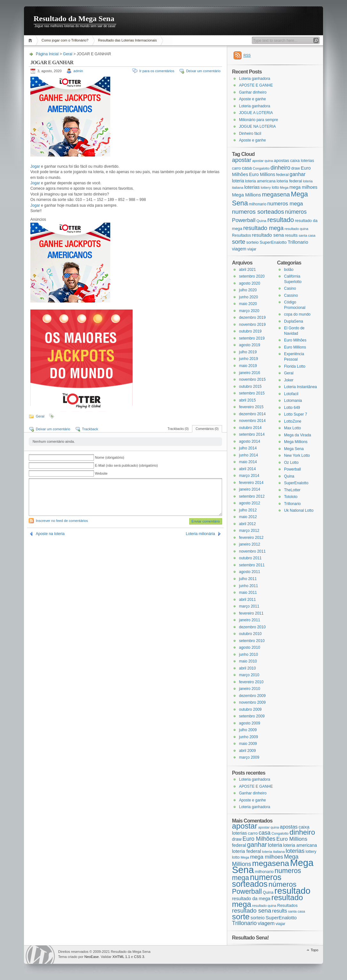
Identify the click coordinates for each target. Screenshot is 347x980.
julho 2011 (248, 579)
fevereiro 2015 (251, 407)
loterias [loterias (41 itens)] (252, 187)
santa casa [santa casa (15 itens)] (307, 235)
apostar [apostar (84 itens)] (242, 160)
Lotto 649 (292, 408)
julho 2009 (248, 730)
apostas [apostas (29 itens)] (281, 161)
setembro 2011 (252, 565)
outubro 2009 (250, 709)
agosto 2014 (250, 441)
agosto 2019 (250, 345)
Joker (289, 380)
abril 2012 (247, 524)
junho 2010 (248, 655)
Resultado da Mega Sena (74, 19)
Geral (68, 54)
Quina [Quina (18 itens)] (262, 221)
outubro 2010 (250, 634)
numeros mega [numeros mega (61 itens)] (285, 204)
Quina (289, 476)
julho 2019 (248, 352)
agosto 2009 (250, 723)
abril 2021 (247, 270)
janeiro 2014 (250, 489)
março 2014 (249, 476)
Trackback (90, 429)
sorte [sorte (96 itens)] (239, 242)
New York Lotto (297, 456)
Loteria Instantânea (301, 387)
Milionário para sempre (258, 120)
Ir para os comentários (157, 71)
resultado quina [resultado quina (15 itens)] (297, 229)
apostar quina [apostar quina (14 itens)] (262, 161)
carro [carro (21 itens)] (236, 168)
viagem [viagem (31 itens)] (239, 249)
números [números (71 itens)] (296, 212)
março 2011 (249, 606)
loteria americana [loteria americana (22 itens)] (260, 181)
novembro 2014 (252, 421)
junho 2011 (248, 586)
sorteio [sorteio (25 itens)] (253, 242)
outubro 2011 (250, 558)
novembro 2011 (252, 551)
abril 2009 (247, 751)
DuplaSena (293, 321)
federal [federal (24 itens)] (282, 175)
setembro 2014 (252, 434)
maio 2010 (248, 661)
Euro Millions (295, 347)
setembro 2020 (252, 276)
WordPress (40, 955)
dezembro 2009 (252, 696)
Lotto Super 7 (296, 414)
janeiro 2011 (250, 620)
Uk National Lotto (299, 510)
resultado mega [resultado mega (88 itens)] (263, 228)
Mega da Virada (298, 435)
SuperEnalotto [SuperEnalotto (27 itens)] (273, 242)
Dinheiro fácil (250, 134)
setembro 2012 (252, 496)
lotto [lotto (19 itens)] (275, 188)
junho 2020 (248, 297)
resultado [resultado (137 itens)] (281, 220)
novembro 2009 (252, 702)
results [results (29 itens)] (291, 235)
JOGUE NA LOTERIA (257, 126)
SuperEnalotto (296, 483)
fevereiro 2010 (251, 682)
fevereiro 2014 (251, 483)
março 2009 (249, 757)
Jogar (35, 166)
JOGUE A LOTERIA (256, 113)
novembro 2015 (252, 379)
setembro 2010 (252, 641)
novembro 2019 (252, 325)
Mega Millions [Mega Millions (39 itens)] (247, 195)
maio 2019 (248, 366)
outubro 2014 (250, 428)
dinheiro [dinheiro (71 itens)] (280, 168)
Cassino (291, 295)
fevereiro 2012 (251, 538)
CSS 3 (139, 957)
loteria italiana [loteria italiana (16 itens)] (273, 852)
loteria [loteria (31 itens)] (238, 181)
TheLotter (292, 490)
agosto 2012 (250, 503)
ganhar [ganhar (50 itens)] (297, 174)
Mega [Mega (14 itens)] (284, 188)
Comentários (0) (207, 429)
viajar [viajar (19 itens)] (252, 249)
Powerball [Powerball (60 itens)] (244, 220)
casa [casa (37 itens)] (247, 168)
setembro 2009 (252, 716)
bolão (289, 270)
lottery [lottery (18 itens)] (266, 187)
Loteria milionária (200, 534)
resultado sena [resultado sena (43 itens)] (268, 235)
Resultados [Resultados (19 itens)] (241, 235)
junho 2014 (248, 455)
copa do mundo (297, 314)
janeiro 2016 (250, 373)
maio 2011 (248, 593)
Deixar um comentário (203, 71)
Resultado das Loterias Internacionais (127, 40)
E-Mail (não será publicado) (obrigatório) (126, 465)
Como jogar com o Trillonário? (65, 40)
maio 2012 (248, 517)
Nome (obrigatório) (110, 457)
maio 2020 (248, 304)
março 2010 (249, 675)
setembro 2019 (252, 338)
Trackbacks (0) (178, 429)
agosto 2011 (250, 572)
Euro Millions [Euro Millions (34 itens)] (262, 174)
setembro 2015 (252, 393)
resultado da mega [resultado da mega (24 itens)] (251, 899)
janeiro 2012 (250, 544)
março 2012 (249, 531)
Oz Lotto (291, 463)
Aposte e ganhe (252, 99)
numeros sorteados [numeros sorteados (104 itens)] (258, 212)
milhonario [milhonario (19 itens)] (258, 204)
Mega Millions (296, 442)
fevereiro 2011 (251, 613)
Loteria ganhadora (254, 79)
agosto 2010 (250, 647)
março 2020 (249, 311)
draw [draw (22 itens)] (296, 168)
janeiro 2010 (250, 689)
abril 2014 (247, 469)
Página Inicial (31, 40)
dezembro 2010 (252, 627)
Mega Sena (294, 449)
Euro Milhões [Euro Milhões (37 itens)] (259, 839)
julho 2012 (248, 510)
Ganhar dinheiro (253, 92)
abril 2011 (247, 600)
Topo (314, 950)
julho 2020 (248, 290)
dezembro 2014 (252, 414)
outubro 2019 (250, 331)
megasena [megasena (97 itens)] (276, 194)
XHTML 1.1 (121, 957)
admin (78, 71)
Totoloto (291, 497)
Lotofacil (291, 394)
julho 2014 (248, 448)
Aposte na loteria (50, 534)
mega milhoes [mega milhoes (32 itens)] (303, 187)
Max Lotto (293, 428)
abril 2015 (247, 400)
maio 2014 (248, 462)
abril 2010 (247, 668)
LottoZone (293, 421)
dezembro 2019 (252, 318)
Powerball (293, 469)
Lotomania (293, 401)
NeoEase (92, 957)
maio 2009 (248, 744)
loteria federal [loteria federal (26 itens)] (289, 181)
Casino (290, 288)
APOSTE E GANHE (256, 85)
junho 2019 (248, 359)
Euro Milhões (295, 340)
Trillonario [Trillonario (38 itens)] (298, 242)
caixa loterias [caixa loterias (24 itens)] (302, 161)
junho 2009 (248, 737)
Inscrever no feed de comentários (62, 521)
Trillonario (292, 504)
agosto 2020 (250, 283)
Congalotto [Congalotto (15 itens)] (261, 168)
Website (101, 473)
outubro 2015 (250, 387)
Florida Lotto (295, 366)
